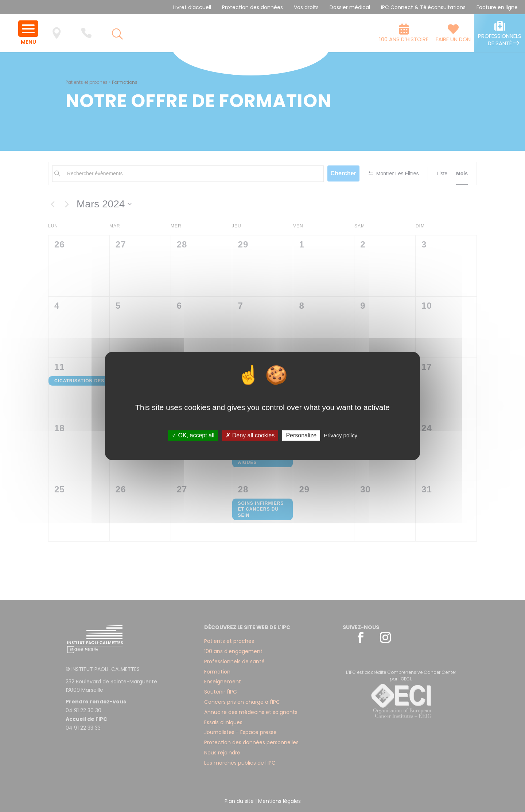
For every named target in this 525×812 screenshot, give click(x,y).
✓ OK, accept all (193, 435)
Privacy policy (341, 435)
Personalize (301, 435)
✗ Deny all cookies (250, 435)
